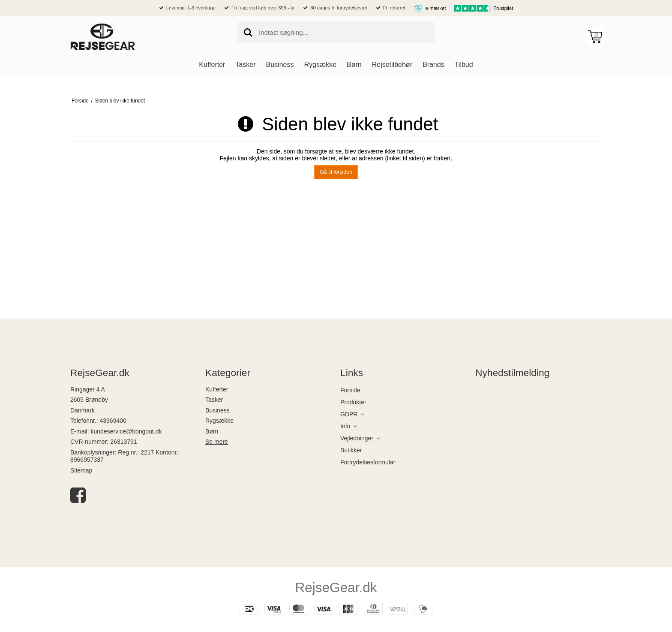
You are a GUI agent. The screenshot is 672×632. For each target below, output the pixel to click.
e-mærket (435, 8)
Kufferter (217, 389)
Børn (212, 431)
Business (217, 410)
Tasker (214, 400)
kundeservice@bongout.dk (126, 431)
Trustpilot (504, 8)
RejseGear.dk (336, 587)
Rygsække (219, 421)
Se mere (217, 442)
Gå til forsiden (336, 172)
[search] (336, 33)
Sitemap (81, 470)
